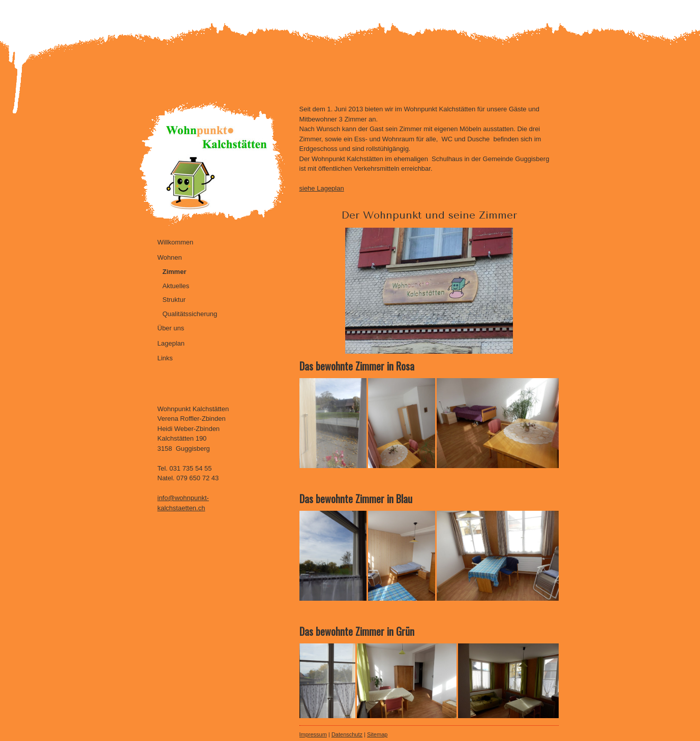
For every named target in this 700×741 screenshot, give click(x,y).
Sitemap (377, 734)
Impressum (313, 734)
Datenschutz (347, 734)
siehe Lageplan (322, 188)
